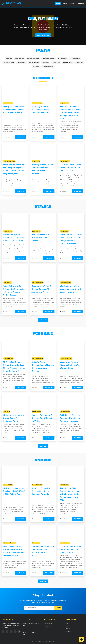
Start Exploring (43, 35)
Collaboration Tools (75, 59)
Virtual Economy (22, 63)
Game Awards (79, 63)
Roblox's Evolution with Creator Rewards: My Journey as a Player (42, 289)
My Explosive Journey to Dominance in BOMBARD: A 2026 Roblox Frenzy (14, 110)
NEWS (65, 4)
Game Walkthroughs (48, 67)
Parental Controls (68, 63)
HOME (58, 4)
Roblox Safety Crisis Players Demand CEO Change (41, 238)
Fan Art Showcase (34, 63)
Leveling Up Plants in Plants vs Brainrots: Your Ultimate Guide (71, 365)
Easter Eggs (9, 59)
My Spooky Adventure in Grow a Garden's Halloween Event (14, 418)
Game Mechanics (20, 59)
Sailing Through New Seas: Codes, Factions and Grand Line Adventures (14, 238)
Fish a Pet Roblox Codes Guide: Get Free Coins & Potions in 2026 (70, 168)
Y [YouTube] (15, 631)
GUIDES (73, 4)
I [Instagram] (11, 631)
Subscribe (58, 608)
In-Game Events (62, 59)
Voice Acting (45, 63)
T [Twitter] (3, 631)
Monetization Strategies (49, 59)
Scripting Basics (56, 63)
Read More (20, 137)
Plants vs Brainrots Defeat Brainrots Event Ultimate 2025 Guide (43, 418)
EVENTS (81, 4)
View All (43, 320)
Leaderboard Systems (9, 63)
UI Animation (36, 67)
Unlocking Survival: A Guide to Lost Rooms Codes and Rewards (41, 110)
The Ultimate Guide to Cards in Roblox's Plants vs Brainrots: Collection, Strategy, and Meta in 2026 (70, 113)
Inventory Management (33, 59)
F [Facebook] (7, 631)
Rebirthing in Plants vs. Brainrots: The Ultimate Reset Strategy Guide (70, 418)
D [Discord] (19, 631)
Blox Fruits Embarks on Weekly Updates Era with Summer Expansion (71, 289)
